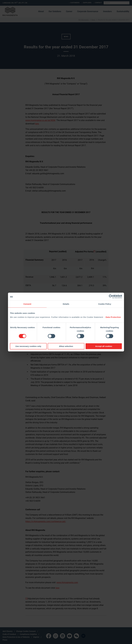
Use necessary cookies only (28, 346)
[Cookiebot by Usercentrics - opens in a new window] (111, 296)
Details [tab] (66, 304)
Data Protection (113, 317)
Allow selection (66, 346)
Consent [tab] (27, 304)
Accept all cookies (104, 346)
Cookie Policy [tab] (105, 304)
